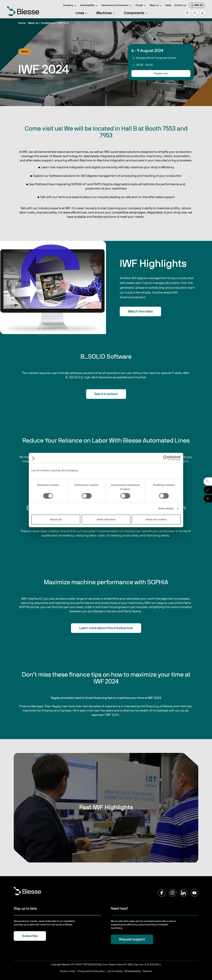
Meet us (156, 6)
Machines (106, 13)
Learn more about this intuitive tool (106, 628)
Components (136, 13)
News (168, 5)
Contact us (180, 5)
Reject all (56, 519)
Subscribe (30, 936)
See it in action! (106, 394)
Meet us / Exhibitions (42, 23)
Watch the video (140, 311)
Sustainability (89, 6)
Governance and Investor (117, 6)
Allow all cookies (156, 519)
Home (22, 23)
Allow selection (106, 519)
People (141, 6)
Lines (82, 13)
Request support (132, 939)
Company (70, 6)
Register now (161, 73)
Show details (166, 508)
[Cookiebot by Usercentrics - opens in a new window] (166, 458)
